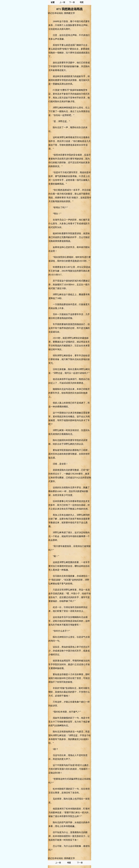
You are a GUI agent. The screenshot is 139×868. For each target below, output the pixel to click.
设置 (53, 2)
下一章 (72, 2)
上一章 (62, 2)
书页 (82, 2)
